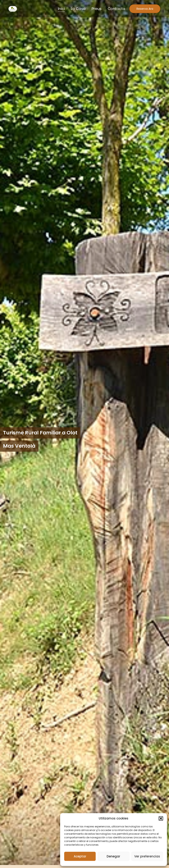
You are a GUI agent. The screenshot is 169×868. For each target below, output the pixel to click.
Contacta (116, 9)
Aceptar (80, 856)
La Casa (78, 9)
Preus (97, 9)
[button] (161, 818)
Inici (61, 9)
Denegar (113, 856)
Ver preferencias (147, 856)
